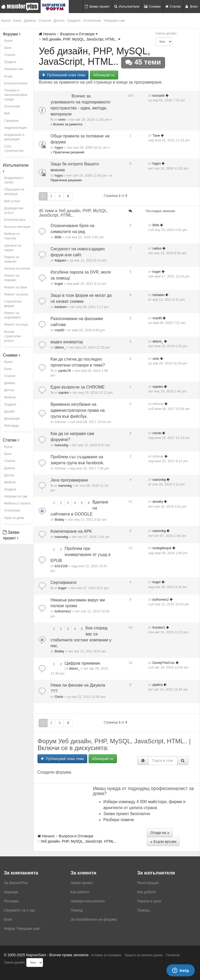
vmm (62, 120)
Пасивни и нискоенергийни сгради (16, 95)
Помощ (77, 910)
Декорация (12, 419)
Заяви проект (97, 6)
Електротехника (16, 83)
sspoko (64, 393)
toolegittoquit (162, 548)
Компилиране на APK (71, 531)
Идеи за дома (14, 518)
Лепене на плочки (17, 269)
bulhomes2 (63, 611)
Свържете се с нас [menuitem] (20, 910)
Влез (192, 6)
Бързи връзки (163, 842)
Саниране (11, 121)
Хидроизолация (15, 128)
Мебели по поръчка (12, 236)
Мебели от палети (17, 503)
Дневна (30, 21)
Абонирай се (104, 75)
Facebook (173, 955)
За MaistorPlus (16, 883)
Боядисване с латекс (14, 180)
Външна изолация (17, 227)
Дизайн (9, 411)
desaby (158, 501)
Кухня (6, 21)
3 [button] (60, 196)
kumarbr (159, 95)
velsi (156, 359)
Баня (17, 21)
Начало (47, 34)
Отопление (92, 21)
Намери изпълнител (88, 901)
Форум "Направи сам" (22, 929)
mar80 (59, 330)
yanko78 (65, 371)
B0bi (58, 237)
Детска (59, 21)
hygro (59, 147)
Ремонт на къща (16, 324)
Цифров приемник (82, 663)
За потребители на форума (94, 919)
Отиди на (160, 833)
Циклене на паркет (13, 248)
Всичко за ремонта (68, 124)
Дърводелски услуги (14, 210)
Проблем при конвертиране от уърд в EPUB (80, 555)
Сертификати (64, 582)
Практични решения (69, 152)
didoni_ (60, 347)
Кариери (11, 892)
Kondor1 (159, 627)
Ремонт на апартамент (13, 315)
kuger (59, 284)
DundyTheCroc (164, 663)
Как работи (80, 892)
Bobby (59, 520)
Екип (8, 919)
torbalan (159, 295)
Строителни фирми (13, 304)
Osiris (59, 697)
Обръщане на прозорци (14, 192)
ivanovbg (61, 445)
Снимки (152, 6)
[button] (68, 196)
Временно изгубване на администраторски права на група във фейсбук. (78, 410)
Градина (74, 21)
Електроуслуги (15, 220)
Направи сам (114, 21)
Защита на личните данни (144, 955)
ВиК (7, 113)
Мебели (10, 397)
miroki (157, 433)
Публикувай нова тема (64, 75)
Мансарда (11, 426)
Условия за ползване (106, 955)
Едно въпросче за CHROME (78, 387)
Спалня (45, 21)
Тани (156, 135)
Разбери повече (119, 820)
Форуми (12, 34)
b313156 (61, 566)
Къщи (8, 76)
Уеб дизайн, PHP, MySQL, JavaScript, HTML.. (81, 39)
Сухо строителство (14, 149)
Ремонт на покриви (12, 278)
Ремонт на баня (16, 287)
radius (157, 248)
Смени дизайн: (167, 33)
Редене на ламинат (12, 259)
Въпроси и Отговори (79, 34)
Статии (173, 6)
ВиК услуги (12, 201)
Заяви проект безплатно (127, 814)
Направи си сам (16, 496)
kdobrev (61, 307)
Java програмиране (69, 480)
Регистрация (148, 883)
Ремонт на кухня (16, 294)
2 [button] (51, 196)
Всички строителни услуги (12, 336)
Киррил (60, 260)
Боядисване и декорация (14, 137)
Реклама (11, 901)
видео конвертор (67, 342)
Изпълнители (127, 6)
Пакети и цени (149, 901)
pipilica (158, 685)
